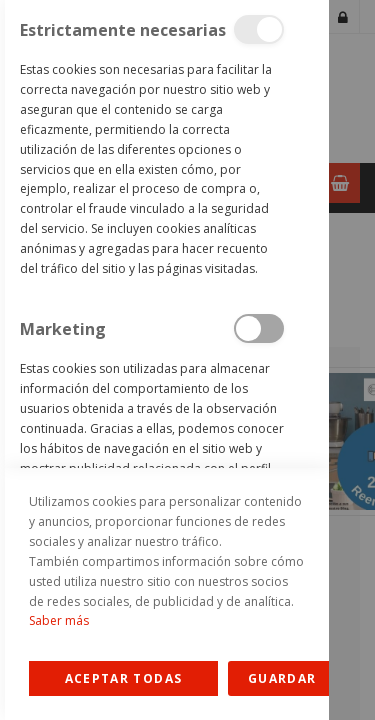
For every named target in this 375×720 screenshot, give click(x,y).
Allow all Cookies (123, 678)
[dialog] (164, 360)
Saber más (59, 620)
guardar (282, 678)
